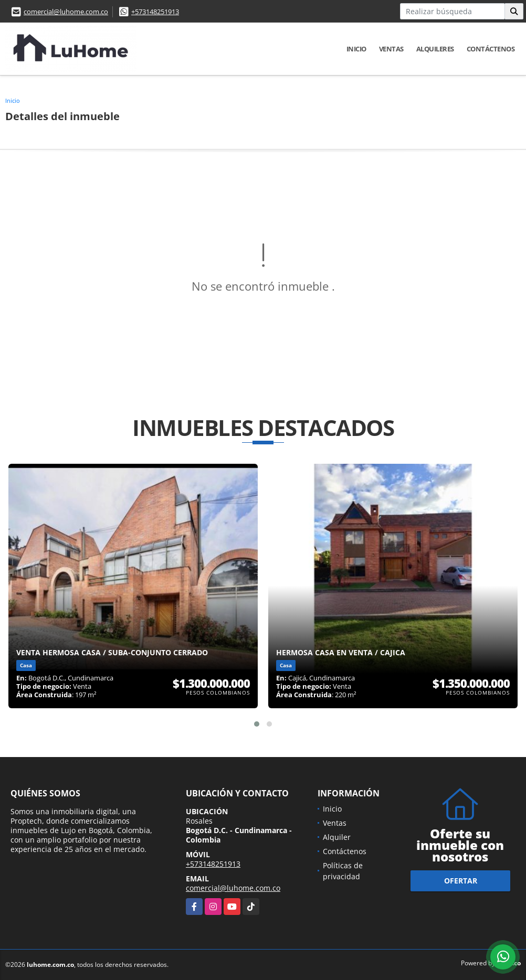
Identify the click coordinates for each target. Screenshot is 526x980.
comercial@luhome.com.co (66, 12)
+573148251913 (155, 12)
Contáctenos (491, 49)
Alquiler (337, 837)
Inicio (356, 49)
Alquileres (435, 49)
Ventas (391, 49)
